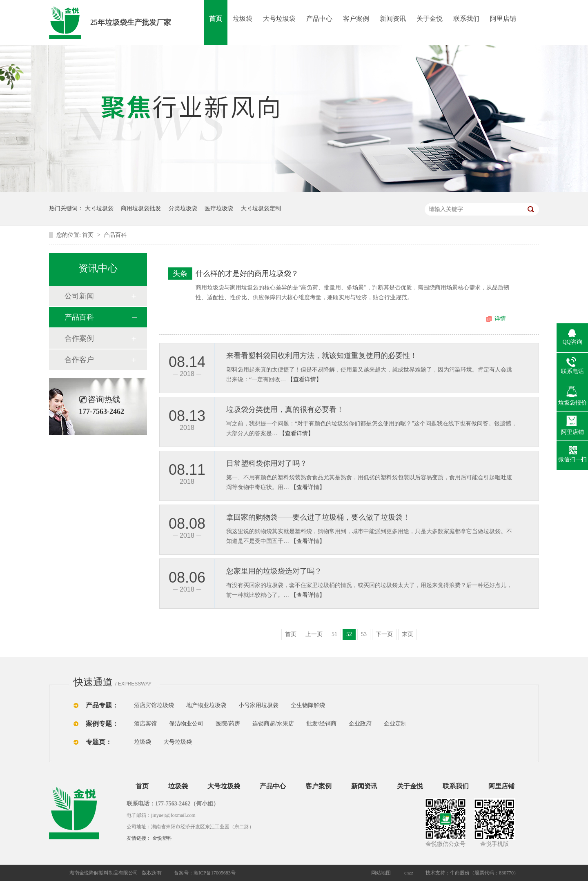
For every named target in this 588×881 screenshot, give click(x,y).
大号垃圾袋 (279, 19)
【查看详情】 (305, 379)
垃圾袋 (243, 19)
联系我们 (466, 19)
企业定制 (395, 724)
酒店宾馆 (145, 724)
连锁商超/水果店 (273, 724)
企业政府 (360, 724)
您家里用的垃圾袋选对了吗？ (274, 571)
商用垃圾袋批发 (141, 208)
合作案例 (79, 338)
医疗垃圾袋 (219, 208)
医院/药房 (228, 724)
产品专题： (102, 705)
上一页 (314, 634)
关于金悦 (430, 19)
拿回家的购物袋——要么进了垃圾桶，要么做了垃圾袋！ (318, 517)
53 (364, 634)
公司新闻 (79, 296)
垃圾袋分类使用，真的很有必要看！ (285, 409)
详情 (500, 319)
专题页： (99, 742)
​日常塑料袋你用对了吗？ (267, 463)
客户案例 (356, 19)
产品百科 (115, 235)
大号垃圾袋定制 (261, 208)
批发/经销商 (321, 724)
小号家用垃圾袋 (258, 705)
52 (349, 634)
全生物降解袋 (308, 705)
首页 (216, 19)
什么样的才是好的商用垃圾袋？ (247, 274)
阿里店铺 (503, 19)
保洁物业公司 (186, 724)
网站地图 (381, 873)
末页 (408, 634)
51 (334, 634)
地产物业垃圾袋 (206, 705)
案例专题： (102, 724)
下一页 (384, 634)
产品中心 (319, 19)
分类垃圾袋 (183, 208)
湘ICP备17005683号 (215, 873)
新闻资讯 (393, 19)
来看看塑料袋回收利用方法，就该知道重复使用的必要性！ (322, 356)
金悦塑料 (162, 838)
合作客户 (79, 360)
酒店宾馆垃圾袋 (154, 705)
